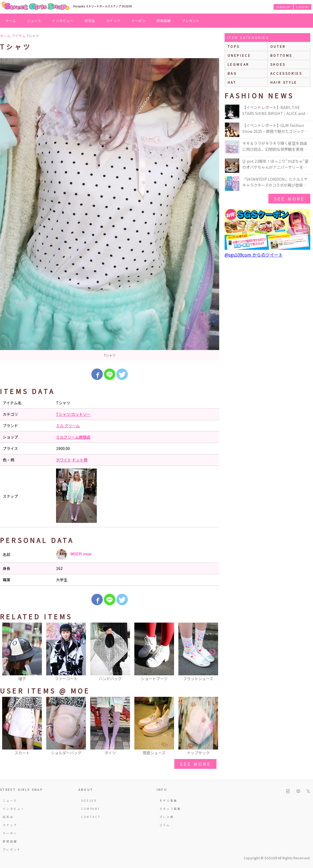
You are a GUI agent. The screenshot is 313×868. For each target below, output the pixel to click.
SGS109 (89, 800)
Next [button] (212, 652)
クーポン (139, 21)
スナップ (113, 21)
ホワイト (64, 460)
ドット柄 (80, 460)
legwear (238, 64)
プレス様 (167, 817)
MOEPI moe (74, 554)
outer (278, 46)
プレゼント (191, 21)
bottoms (281, 55)
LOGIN (303, 7)
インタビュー (63, 21)
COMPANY (91, 809)
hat (232, 82)
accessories (286, 73)
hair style (284, 82)
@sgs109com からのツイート (254, 255)
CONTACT (91, 817)
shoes (278, 64)
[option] (110, 209)
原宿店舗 (164, 21)
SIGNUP (283, 7)
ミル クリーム (68, 426)
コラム (165, 825)
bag (232, 73)
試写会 (90, 21)
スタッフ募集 (170, 809)
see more (195, 764)
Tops (234, 46)
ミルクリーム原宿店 (73, 437)
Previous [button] (7, 652)
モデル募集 (168, 800)
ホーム (11, 21)
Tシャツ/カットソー (73, 414)
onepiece (239, 55)
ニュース (34, 21)
